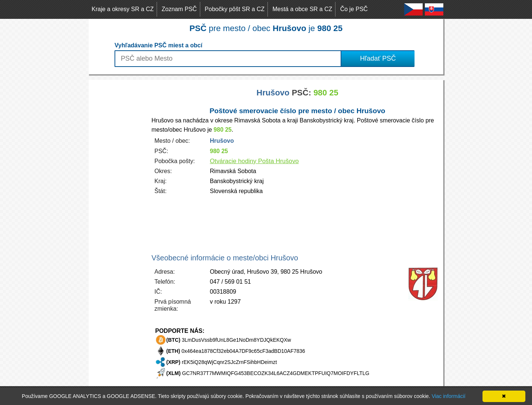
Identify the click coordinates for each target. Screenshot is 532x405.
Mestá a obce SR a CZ (302, 9)
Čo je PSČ (354, 9)
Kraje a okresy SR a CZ (123, 9)
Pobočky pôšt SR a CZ (235, 9)
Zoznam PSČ (179, 9)
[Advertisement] (118, 191)
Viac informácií (449, 396)
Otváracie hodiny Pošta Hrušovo (254, 161)
